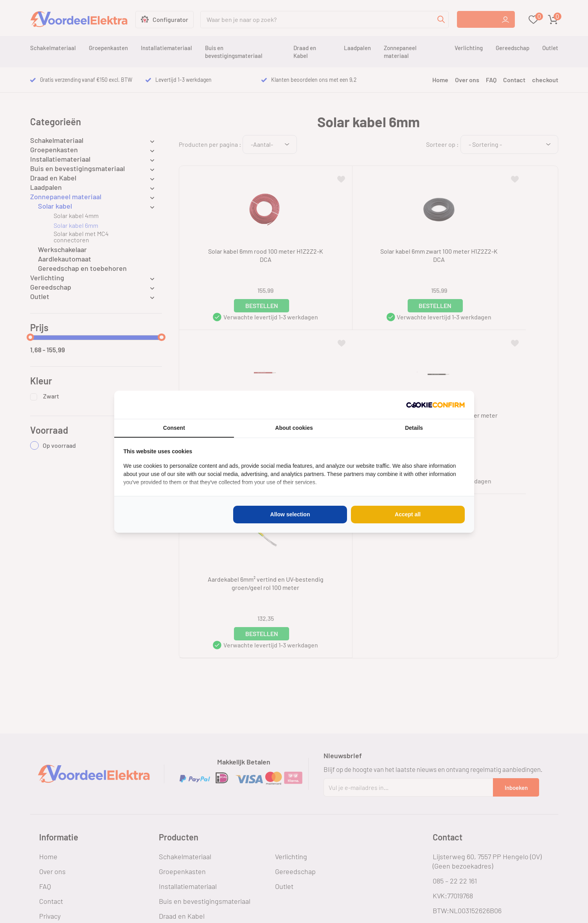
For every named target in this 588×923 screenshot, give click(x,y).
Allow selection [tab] (290, 514)
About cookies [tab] (294, 428)
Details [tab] (414, 428)
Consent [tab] (174, 428)
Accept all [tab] (408, 514)
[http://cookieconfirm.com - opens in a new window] (435, 405)
